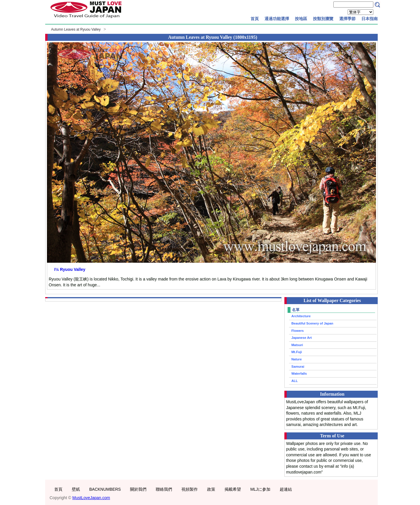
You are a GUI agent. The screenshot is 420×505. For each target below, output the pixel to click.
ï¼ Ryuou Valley (70, 269)
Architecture (301, 316)
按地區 (301, 19)
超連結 (286, 489)
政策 (211, 489)
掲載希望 (233, 489)
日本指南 (370, 19)
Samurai (298, 367)
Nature (296, 359)
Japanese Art (302, 338)
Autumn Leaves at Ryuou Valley (76, 29)
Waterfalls (299, 374)
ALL (295, 381)
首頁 (255, 19)
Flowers (297, 331)
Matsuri (297, 345)
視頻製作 (190, 489)
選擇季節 (347, 19)
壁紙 (76, 489)
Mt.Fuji (297, 352)
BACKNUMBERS (105, 489)
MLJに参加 (260, 489)
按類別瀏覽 (323, 19)
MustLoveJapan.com (91, 498)
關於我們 (138, 489)
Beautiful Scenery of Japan (312, 323)
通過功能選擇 (277, 19)
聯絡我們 (164, 489)
